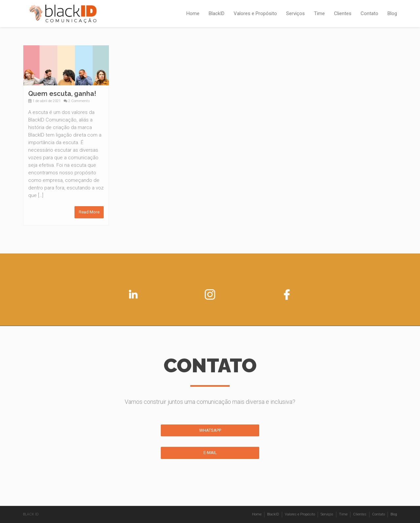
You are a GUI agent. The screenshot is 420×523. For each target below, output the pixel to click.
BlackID (217, 13)
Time (319, 13)
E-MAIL (210, 453)
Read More (89, 212)
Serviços (295, 13)
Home (193, 13)
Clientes (343, 13)
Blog (392, 13)
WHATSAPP (210, 430)
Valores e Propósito (255, 13)
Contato (369, 13)
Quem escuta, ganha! (62, 94)
